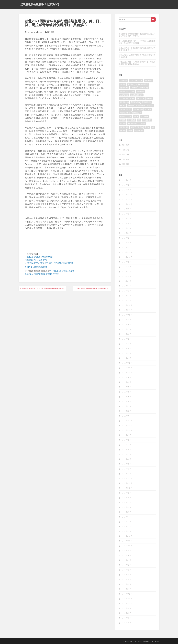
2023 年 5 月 (126, 339)
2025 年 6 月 (126, 223)
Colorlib (140, 641)
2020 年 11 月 (127, 483)
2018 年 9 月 (126, 608)
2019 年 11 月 (127, 541)
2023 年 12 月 (127, 305)
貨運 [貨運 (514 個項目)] (153, 127)
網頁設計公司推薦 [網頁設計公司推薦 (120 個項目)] (137, 127)
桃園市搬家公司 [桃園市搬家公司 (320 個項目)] (125, 113)
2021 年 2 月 (126, 469)
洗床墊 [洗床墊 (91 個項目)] (136, 116)
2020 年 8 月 (126, 498)
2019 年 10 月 (127, 546)
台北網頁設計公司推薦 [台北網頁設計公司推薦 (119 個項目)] (127, 98)
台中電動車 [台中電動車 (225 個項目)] (140, 91)
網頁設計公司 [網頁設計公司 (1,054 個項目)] (124, 127)
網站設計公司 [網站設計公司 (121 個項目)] (132, 124)
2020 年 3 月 (126, 522)
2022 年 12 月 (127, 363)
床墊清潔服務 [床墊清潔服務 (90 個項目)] (140, 106)
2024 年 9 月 (126, 262)
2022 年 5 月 (126, 397)
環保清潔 (51, 32)
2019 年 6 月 (126, 565)
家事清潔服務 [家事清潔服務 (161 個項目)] (146, 102)
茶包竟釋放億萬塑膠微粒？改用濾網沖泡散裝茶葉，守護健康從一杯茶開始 (137, 35)
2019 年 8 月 (126, 555)
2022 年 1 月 (126, 416)
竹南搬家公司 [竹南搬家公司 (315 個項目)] (147, 120)
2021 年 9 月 (126, 435)
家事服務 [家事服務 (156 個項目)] (149, 98)
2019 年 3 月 (126, 579)
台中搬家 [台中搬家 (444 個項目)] (134, 88)
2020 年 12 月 (127, 478)
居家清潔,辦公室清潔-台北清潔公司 (40, 4)
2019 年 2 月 (126, 584)
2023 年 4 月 (126, 344)
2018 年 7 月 (126, 618)
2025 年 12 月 (127, 195)
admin (41, 32)
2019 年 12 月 (127, 536)
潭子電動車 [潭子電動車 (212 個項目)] (132, 120)
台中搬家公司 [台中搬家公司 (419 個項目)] (143, 88)
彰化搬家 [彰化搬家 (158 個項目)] (150, 106)
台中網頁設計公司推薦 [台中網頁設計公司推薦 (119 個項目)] (127, 91)
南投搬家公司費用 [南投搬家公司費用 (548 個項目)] (142, 84)
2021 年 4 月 (126, 459)
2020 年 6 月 (126, 507)
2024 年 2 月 (126, 296)
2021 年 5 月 (126, 454)
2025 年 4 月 (126, 233)
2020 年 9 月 (126, 493)
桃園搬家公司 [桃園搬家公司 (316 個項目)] (137, 113)
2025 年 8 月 (126, 214)
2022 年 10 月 (127, 373)
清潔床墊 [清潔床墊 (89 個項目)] (123, 120)
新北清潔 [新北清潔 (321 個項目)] (148, 109)
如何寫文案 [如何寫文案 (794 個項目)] (140, 98)
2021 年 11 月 (127, 425)
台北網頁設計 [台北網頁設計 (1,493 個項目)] (124, 95)
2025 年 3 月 (126, 238)
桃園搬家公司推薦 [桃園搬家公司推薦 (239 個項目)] (126, 116)
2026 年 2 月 (126, 185)
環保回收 (125, 159)
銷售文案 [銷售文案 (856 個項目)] (123, 131)
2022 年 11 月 (127, 368)
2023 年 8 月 (126, 324)
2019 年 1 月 (126, 589)
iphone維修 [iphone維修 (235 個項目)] (124, 81)
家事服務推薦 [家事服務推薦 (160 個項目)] (135, 102)
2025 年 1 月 (126, 243)
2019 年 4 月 (126, 575)
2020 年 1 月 (126, 531)
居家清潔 (125, 145)
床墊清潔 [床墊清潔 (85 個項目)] (131, 106)
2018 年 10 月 (127, 603)
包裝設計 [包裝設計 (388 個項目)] (123, 84)
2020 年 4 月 (126, 517)
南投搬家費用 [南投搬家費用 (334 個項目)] (124, 88)
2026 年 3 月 (126, 180)
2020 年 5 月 (126, 512)
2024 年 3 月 (126, 291)
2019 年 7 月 (126, 560)
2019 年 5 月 (126, 570)
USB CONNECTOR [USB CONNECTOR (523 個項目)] (136, 81)
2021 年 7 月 (126, 445)
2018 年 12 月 (127, 594)
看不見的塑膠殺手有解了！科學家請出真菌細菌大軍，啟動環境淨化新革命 (137, 42)
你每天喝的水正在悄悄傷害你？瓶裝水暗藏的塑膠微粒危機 (137, 56)
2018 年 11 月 (127, 599)
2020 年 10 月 (127, 488)
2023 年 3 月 (126, 349)
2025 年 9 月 (126, 209)
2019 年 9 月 (126, 551)
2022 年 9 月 (126, 377)
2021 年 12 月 (127, 421)
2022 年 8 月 (126, 382)
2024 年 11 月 (127, 252)
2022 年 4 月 (126, 401)
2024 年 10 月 (127, 257)
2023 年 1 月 (126, 358)
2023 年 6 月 (126, 334)
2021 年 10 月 (127, 430)
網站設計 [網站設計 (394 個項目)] (123, 124)
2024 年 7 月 (126, 272)
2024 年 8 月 (126, 267)
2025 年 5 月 (126, 228)
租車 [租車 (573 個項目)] (139, 120)
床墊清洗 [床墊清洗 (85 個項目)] (123, 106)
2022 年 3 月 (126, 406)
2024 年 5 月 (126, 281)
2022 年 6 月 (126, 392)
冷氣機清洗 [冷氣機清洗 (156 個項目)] (148, 81)
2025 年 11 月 (127, 199)
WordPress (156, 641)
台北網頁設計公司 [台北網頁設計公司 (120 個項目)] (137, 95)
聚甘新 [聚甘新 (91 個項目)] (147, 127)
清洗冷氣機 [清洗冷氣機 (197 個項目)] (144, 116)
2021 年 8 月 (126, 440)
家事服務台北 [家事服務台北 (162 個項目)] (124, 102)
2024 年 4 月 (126, 286)
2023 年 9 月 (126, 320)
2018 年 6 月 (126, 623)
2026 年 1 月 (126, 190)
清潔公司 (125, 150)
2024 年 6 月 (126, 276)
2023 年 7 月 (126, 329)
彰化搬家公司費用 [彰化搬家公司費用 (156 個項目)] (126, 109)
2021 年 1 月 (126, 474)
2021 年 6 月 (126, 450)
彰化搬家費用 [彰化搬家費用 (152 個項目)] (138, 109)
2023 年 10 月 (127, 315)
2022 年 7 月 (126, 387)
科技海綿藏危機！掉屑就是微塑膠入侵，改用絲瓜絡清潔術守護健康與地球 (137, 63)
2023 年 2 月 (126, 353)
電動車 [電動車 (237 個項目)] (130, 131)
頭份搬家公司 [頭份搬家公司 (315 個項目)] (139, 131)
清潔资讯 (125, 154)
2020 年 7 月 (126, 502)
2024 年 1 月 (126, 300)
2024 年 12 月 (127, 247)
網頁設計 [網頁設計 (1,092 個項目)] (142, 124)
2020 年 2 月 (126, 527)
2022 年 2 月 (126, 411)
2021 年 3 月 (126, 464)
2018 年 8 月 (126, 613)
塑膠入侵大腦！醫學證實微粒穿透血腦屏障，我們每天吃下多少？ (137, 49)
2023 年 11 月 (127, 310)
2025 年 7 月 (126, 219)
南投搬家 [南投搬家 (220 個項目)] (131, 84)
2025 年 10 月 (127, 204)
